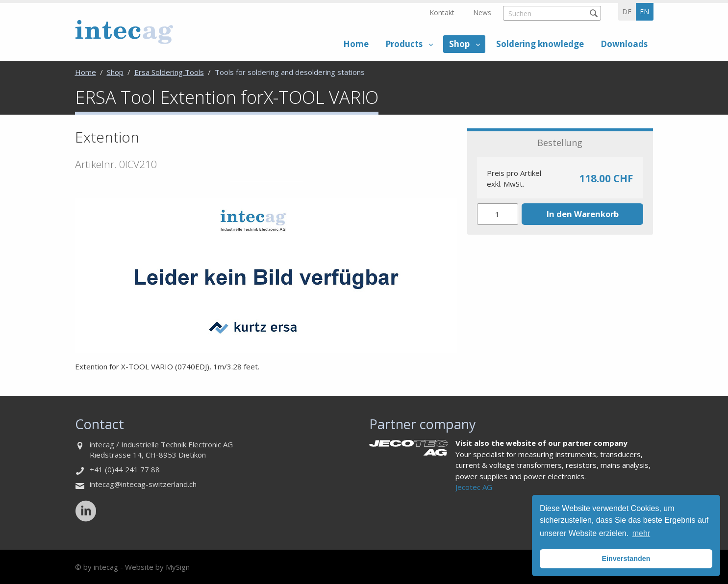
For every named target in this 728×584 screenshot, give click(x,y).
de (627, 12)
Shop (459, 44)
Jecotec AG (474, 487)
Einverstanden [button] (626, 559)
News (482, 12)
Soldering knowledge (540, 44)
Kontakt (442, 12)
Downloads (624, 44)
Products (404, 44)
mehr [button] (641, 533)
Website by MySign (157, 567)
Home (356, 44)
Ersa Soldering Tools (169, 72)
